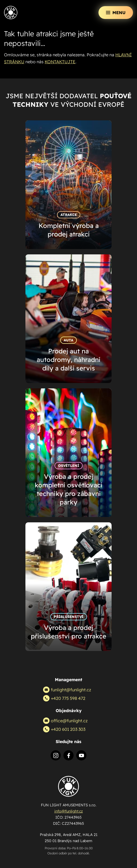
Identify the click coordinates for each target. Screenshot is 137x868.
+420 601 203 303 (64, 729)
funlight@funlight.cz (67, 690)
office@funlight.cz (65, 721)
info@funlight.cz (69, 811)
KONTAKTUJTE (60, 62)
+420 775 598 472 (64, 698)
